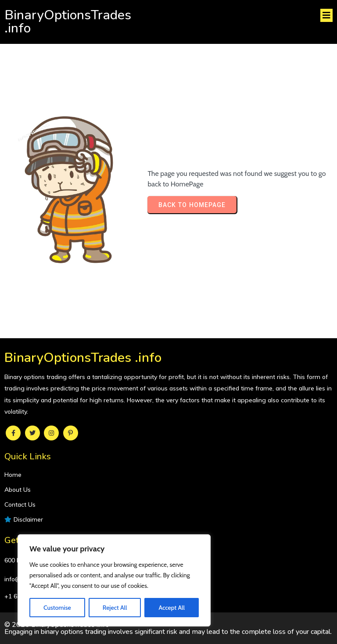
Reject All (115, 608)
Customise (57, 608)
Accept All (171, 608)
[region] (114, 580)
